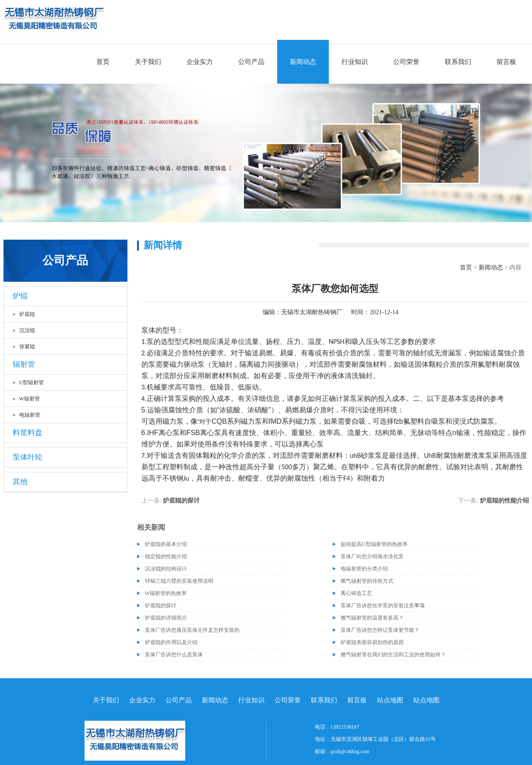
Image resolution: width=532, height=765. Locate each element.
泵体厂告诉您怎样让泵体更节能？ (380, 630)
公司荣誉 (406, 62)
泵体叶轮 (28, 457)
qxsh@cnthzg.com (350, 751)
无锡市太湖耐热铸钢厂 (312, 312)
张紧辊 (27, 347)
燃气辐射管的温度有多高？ (372, 618)
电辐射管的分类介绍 (364, 569)
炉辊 (20, 296)
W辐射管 (30, 399)
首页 (103, 62)
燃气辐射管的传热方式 (367, 581)
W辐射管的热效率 (166, 593)
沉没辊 (27, 330)
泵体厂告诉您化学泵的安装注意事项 (383, 606)
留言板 (506, 62)
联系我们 (458, 62)
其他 (20, 482)
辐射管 (24, 364)
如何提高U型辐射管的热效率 (374, 544)
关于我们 (148, 62)
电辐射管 (30, 415)
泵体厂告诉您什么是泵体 (174, 655)
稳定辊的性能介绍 (166, 556)
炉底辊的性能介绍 (504, 501)
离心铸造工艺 (356, 593)
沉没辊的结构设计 (166, 569)
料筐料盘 (28, 433)
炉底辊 (27, 314)
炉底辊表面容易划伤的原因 (372, 642)
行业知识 (355, 62)
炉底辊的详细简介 (166, 618)
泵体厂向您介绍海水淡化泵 (372, 556)
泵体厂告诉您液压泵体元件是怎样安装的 (192, 630)
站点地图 (390, 700)
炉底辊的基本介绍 (166, 544)
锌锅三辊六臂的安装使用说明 (179, 581)
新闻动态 (303, 62)
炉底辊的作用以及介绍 (171, 642)
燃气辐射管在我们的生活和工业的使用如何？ (393, 655)
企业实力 (200, 62)
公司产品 (251, 62)
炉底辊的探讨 (181, 501)
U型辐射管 (32, 382)
